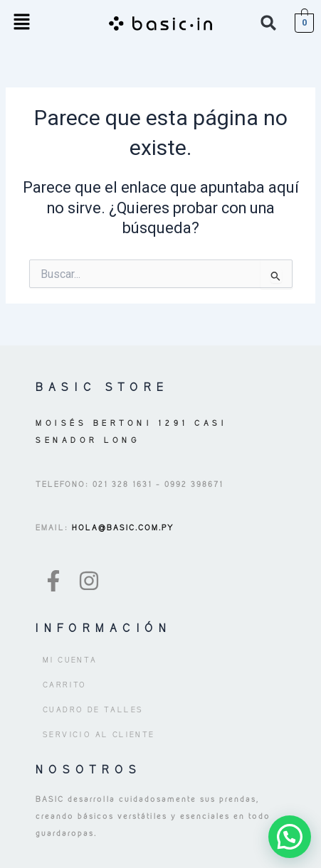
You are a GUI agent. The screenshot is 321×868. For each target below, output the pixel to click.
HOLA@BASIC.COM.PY (121, 527)
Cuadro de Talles (93, 709)
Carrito (65, 685)
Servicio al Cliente (99, 734)
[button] (21, 23)
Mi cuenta (70, 660)
